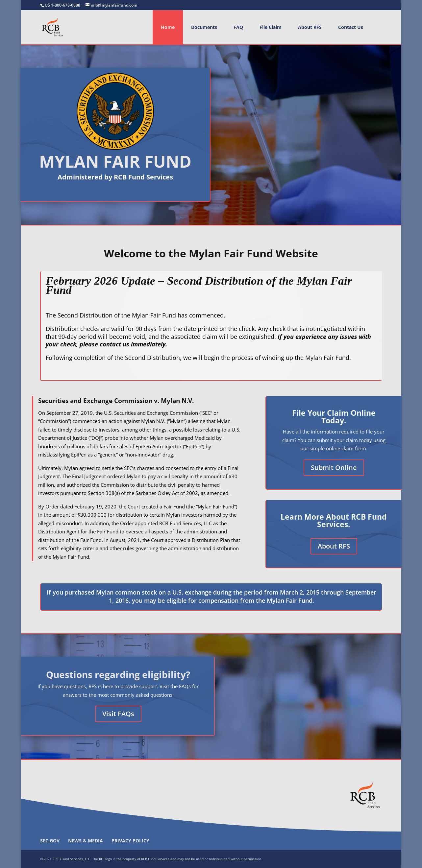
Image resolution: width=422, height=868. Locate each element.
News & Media (86, 841)
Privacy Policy (130, 841)
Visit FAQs (118, 714)
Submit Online (334, 468)
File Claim (271, 27)
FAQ (238, 27)
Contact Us (351, 27)
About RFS (310, 27)
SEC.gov (50, 841)
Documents (204, 27)
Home (168, 27)
